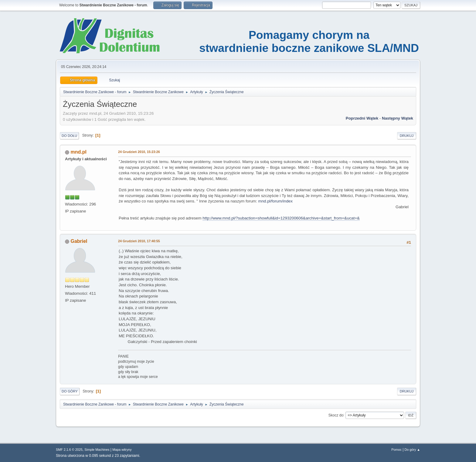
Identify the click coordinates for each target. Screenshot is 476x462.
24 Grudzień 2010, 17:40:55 (139, 241)
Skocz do (336, 415)
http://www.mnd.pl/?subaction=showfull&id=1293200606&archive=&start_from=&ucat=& (281, 218)
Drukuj (407, 136)
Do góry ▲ (412, 450)
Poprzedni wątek (362, 118)
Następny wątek (398, 118)
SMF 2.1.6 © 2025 (69, 450)
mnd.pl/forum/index (275, 201)
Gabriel (79, 241)
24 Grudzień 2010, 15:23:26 (139, 152)
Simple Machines (97, 450)
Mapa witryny (122, 450)
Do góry (70, 391)
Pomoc (396, 450)
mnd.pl (78, 152)
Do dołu (69, 136)
